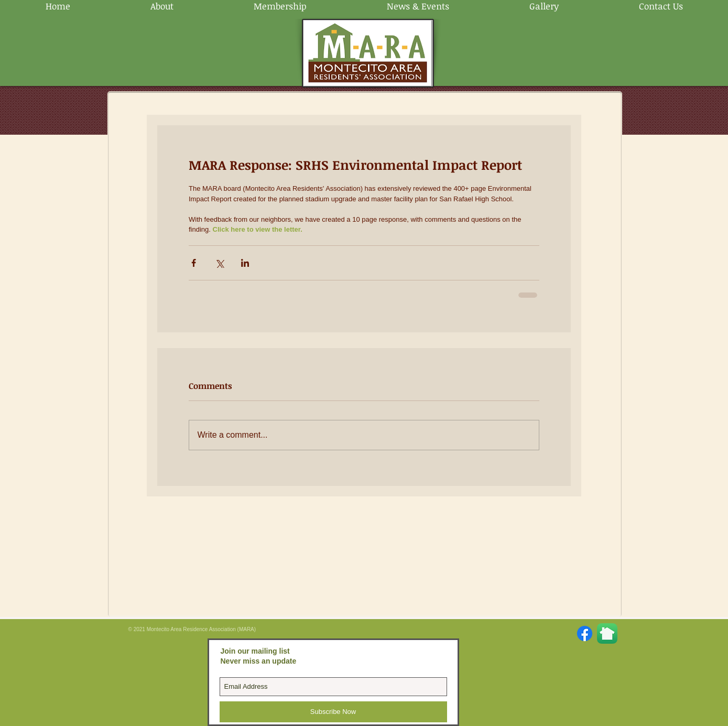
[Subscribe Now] (333, 712)
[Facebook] (585, 633)
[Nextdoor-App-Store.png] (607, 633)
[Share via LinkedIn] (245, 263)
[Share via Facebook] (194, 263)
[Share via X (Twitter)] (219, 263)
